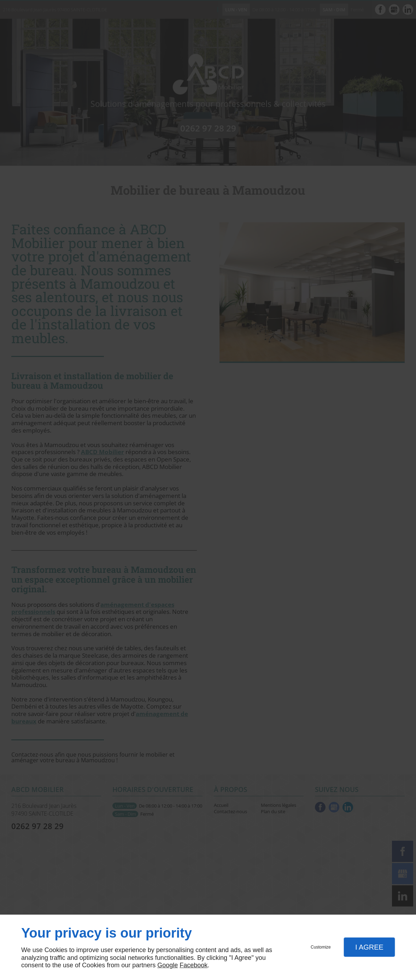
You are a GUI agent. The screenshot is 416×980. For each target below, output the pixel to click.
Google (168, 965)
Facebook (194, 965)
